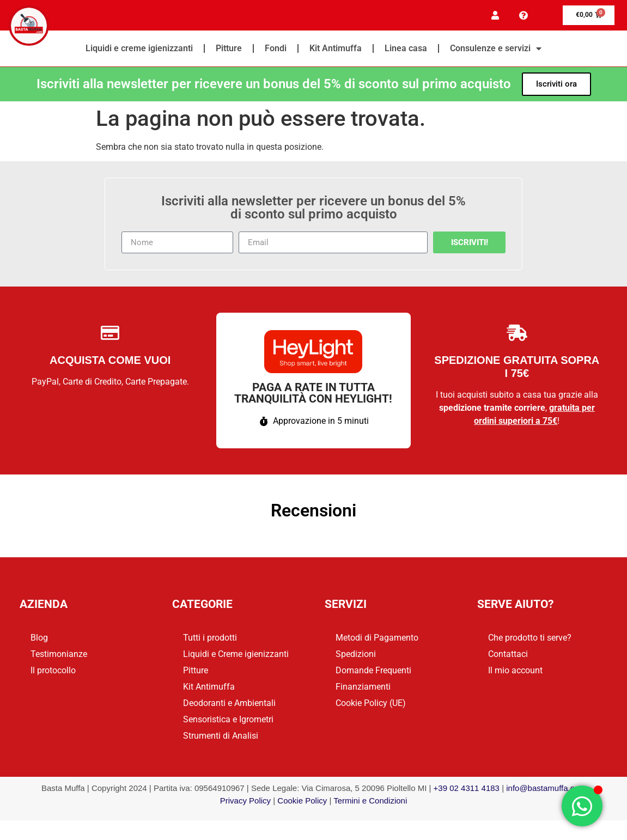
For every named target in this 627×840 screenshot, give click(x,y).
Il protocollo (53, 672)
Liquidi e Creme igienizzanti (236, 656)
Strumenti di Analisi (221, 738)
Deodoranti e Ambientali (229, 705)
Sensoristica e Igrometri (228, 722)
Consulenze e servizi (496, 50)
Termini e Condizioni (370, 802)
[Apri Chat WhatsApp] (582, 806)
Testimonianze (59, 656)
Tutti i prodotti (210, 640)
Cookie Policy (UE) (371, 705)
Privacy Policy (245, 802)
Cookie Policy (302, 802)
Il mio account (515, 672)
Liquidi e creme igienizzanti (139, 50)
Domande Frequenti (373, 672)
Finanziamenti (363, 689)
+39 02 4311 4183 (467, 790)
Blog (39, 640)
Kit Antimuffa (336, 50)
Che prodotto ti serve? (530, 640)
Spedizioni (356, 656)
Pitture (229, 50)
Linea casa (406, 50)
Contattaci (508, 656)
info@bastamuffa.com (546, 790)
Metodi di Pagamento (377, 640)
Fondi (276, 50)
